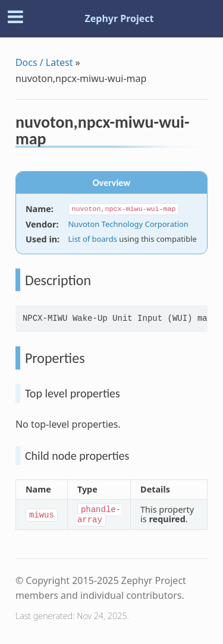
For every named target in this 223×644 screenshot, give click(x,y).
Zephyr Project (119, 18)
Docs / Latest (44, 62)
